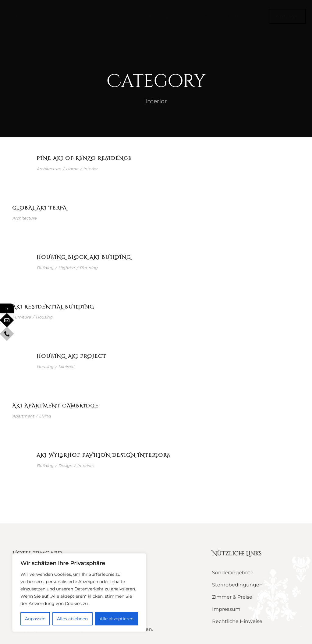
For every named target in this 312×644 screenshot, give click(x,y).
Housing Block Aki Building (84, 257)
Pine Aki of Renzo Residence (84, 158)
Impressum (226, 609)
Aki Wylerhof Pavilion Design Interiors (103, 455)
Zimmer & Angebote (73, 17)
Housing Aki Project (71, 356)
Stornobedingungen (237, 585)
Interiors (85, 466)
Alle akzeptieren (117, 619)
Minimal (66, 367)
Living (45, 416)
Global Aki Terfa (39, 208)
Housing (44, 317)
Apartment (23, 416)
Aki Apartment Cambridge (55, 406)
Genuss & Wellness (232, 17)
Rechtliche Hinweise (237, 621)
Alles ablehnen (72, 619)
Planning (89, 268)
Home (21, 17)
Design (65, 466)
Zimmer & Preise (232, 597)
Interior (90, 169)
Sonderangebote (233, 573)
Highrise (66, 268)
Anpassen (35, 619)
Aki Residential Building (53, 307)
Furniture (21, 317)
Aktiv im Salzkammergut (154, 17)
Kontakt (285, 17)
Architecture (49, 169)
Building (45, 268)
